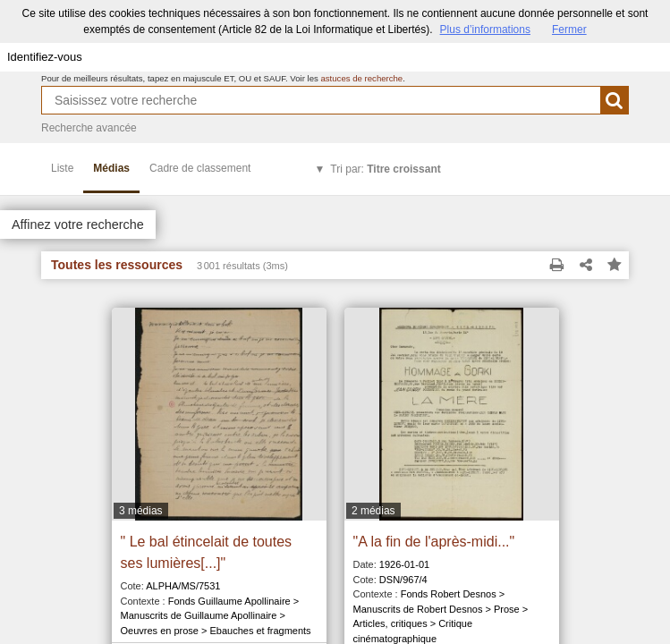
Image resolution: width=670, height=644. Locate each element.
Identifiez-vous (45, 57)
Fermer (569, 30)
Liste (62, 168)
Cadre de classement (200, 168)
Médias (111, 168)
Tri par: (385, 169)
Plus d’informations (485, 30)
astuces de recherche (361, 78)
